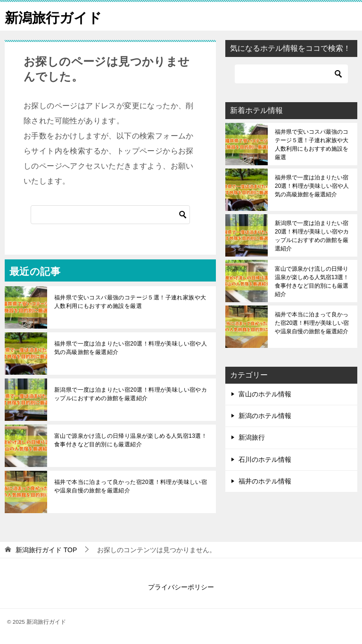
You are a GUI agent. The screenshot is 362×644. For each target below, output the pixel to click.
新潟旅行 (252, 437)
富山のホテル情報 (265, 394)
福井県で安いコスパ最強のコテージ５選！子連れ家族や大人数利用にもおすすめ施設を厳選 (130, 302)
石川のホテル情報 (265, 459)
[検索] (110, 215)
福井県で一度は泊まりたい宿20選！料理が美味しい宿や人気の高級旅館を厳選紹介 (131, 348)
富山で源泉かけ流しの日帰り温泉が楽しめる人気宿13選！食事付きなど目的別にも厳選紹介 (131, 440)
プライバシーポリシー (181, 587)
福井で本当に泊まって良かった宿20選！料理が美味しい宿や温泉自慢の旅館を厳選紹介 (131, 486)
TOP (46, 550)
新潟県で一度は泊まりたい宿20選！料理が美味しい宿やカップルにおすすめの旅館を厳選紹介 (131, 394)
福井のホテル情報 (265, 481)
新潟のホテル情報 (265, 416)
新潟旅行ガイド (55, 16)
